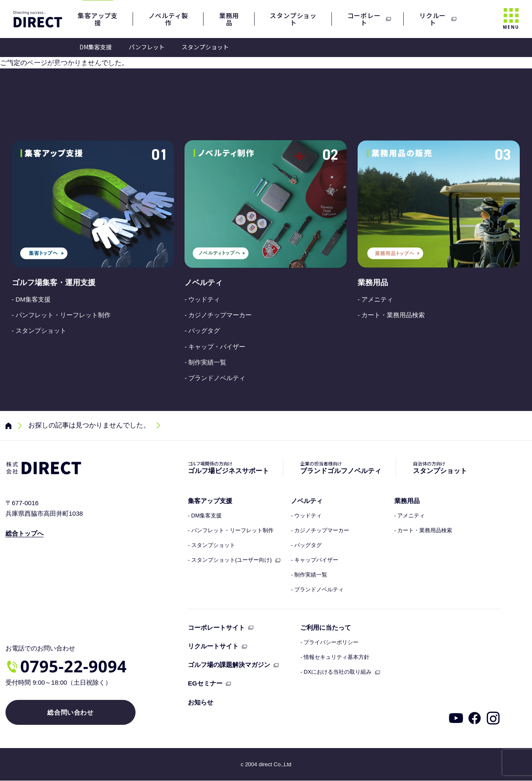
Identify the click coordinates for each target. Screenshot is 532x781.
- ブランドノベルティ (215, 378)
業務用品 (373, 283)
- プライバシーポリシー (329, 642)
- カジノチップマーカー (218, 315)
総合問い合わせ (70, 713)
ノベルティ (204, 283)
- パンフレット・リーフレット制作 (61, 315)
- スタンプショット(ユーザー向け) (230, 560)
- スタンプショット (39, 331)
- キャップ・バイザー (215, 347)
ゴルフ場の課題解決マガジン (229, 665)
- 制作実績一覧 (205, 362)
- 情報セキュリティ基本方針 (335, 657)
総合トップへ (24, 533)
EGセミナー (205, 683)
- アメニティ (375, 299)
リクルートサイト (213, 646)
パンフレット (147, 47)
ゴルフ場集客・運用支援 (54, 283)
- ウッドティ (202, 299)
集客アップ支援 (210, 501)
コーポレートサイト (216, 627)
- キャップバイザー (315, 560)
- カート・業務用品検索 (391, 315)
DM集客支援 (96, 47)
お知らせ (201, 702)
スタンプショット (205, 47)
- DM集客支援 (31, 299)
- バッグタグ (202, 331)
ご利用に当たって (326, 627)
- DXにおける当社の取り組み (336, 672)
